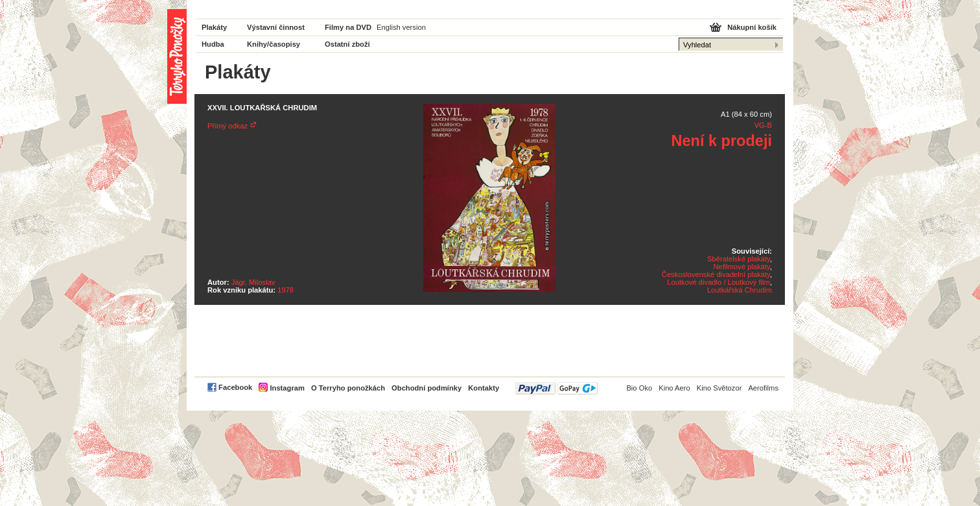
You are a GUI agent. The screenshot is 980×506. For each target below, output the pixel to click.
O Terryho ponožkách (348, 388)
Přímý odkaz (227, 126)
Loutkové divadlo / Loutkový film (718, 282)
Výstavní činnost (276, 27)
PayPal (556, 388)
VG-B (763, 125)
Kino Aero (674, 388)
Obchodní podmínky (426, 388)
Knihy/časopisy (274, 44)
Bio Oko (639, 388)
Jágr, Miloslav (253, 282)
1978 (286, 290)
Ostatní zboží (347, 44)
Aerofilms (763, 388)
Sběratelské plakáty (739, 259)
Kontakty (484, 388)
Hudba (213, 44)
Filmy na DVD (348, 27)
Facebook (235, 387)
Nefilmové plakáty (741, 267)
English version (401, 27)
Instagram (287, 388)
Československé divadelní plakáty (716, 274)
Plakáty (214, 27)
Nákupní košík (752, 27)
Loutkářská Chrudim (740, 290)
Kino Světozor (719, 388)
